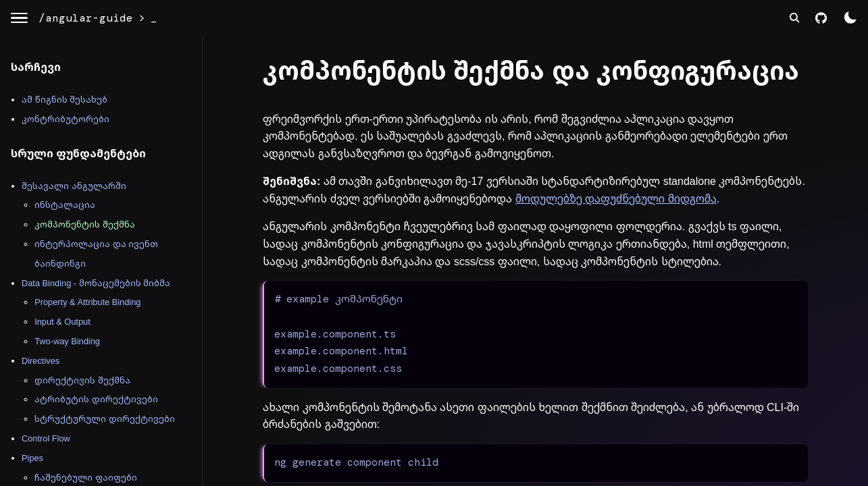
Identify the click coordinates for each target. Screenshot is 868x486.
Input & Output (62, 322)
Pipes (32, 458)
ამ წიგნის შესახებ (65, 100)
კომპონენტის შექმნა (85, 224)
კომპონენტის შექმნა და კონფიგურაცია (531, 71)
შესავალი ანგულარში (74, 186)
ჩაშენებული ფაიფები (86, 478)
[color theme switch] (850, 18)
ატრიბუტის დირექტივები (96, 399)
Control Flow (46, 438)
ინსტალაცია (65, 205)
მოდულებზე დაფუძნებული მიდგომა (616, 199)
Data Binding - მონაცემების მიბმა (96, 283)
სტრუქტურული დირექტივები (105, 419)
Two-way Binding (67, 341)
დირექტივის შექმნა (82, 380)
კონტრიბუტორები (66, 119)
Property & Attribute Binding (87, 302)
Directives (41, 361)
